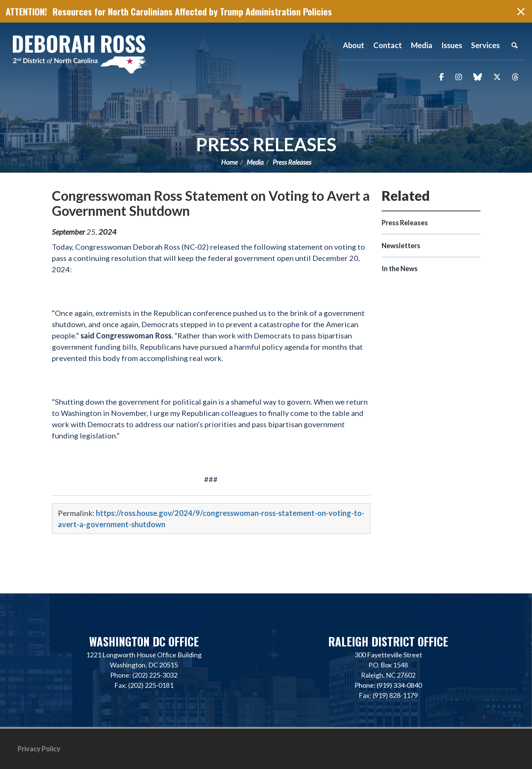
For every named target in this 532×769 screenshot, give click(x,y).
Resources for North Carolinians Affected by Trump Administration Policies (192, 11)
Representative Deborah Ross (79, 54)
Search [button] (514, 45)
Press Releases (266, 144)
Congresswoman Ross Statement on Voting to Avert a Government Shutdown (211, 203)
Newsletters (401, 246)
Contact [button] (388, 45)
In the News (400, 268)
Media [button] (422, 45)
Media (255, 162)
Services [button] (485, 45)
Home (229, 162)
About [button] (354, 45)
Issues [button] (452, 45)
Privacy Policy (39, 749)
